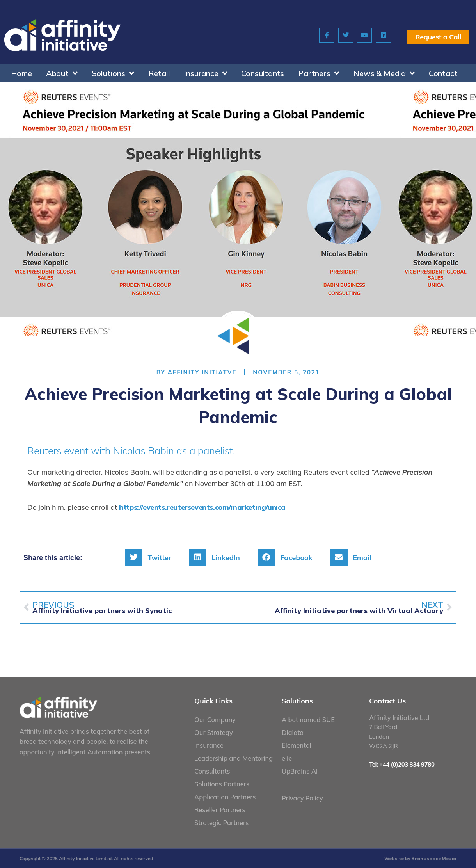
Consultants (263, 73)
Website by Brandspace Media (420, 858)
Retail (159, 73)
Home (21, 73)
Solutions (113, 73)
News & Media (384, 73)
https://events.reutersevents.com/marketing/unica (202, 507)
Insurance (205, 73)
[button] (151, 557)
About (62, 73)
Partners (319, 73)
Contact (443, 73)
